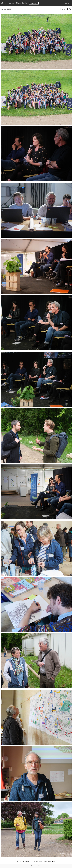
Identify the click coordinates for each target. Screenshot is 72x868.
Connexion (67, 3)
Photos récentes (22, 3)
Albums (4, 3)
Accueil (4, 9)
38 (39, 861)
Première (20, 861)
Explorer (11, 3)
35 (35, 861)
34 (33, 861)
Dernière (52, 861)
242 (42, 861)
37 (38, 861)
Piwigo (39, 866)
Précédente (26, 861)
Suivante (47, 861)
